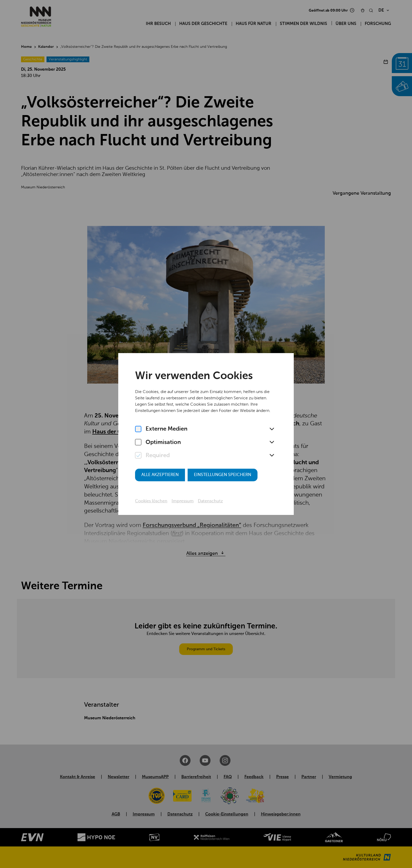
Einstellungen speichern (223, 475)
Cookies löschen (151, 501)
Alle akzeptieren (160, 475)
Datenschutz (210, 501)
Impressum (183, 501)
